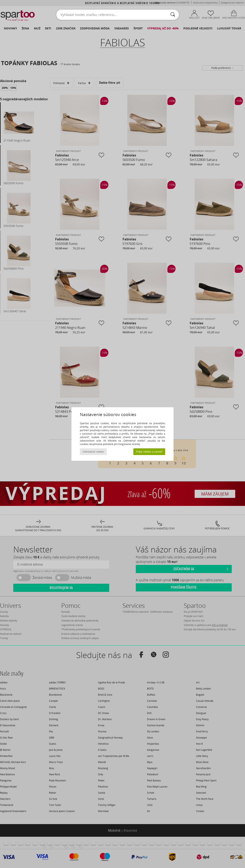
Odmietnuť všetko (93, 452)
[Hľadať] (173, 15)
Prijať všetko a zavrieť (149, 452)
